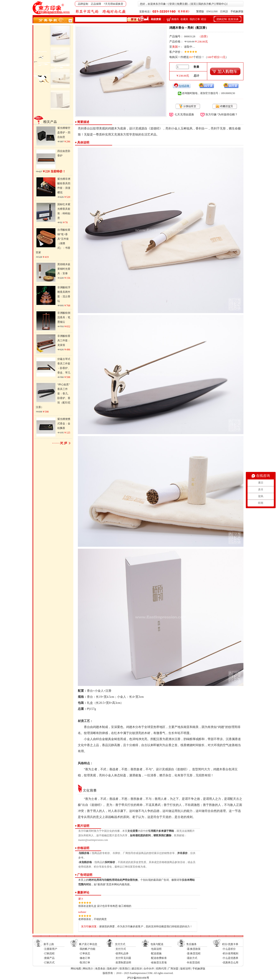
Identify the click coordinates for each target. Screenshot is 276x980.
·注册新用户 (50, 949)
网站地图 (76, 969)
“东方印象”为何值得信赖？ (221, 114)
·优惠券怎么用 (230, 963)
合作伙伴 (149, 969)
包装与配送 (157, 944)
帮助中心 (221, 4)
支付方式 (120, 944)
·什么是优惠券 (230, 958)
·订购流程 (49, 953)
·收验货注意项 (159, 963)
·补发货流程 (193, 963)
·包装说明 (156, 949)
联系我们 (125, 969)
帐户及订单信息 (88, 944)
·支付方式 (120, 949)
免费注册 (182, 4)
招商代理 (161, 969)
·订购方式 (49, 963)
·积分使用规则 (230, 953)
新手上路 (49, 944)
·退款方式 (192, 958)
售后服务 (191, 944)
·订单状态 (85, 953)
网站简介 (88, 969)
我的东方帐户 (206, 4)
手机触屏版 (237, 11)
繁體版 (200, 11)
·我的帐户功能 (87, 949)
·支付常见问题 (123, 958)
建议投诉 (137, 969)
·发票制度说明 (123, 963)
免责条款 (100, 969)
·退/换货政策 (193, 949)
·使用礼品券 (122, 953)
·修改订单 (85, 958)
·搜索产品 (49, 958)
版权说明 (185, 969)
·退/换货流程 (193, 953)
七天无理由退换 (184, 114)
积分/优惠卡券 (230, 944)
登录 (172, 4)
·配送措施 (156, 953)
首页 (193, 4)
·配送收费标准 (159, 958)
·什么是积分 (229, 949)
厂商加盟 (173, 969)
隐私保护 (112, 969)
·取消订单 (85, 963)
